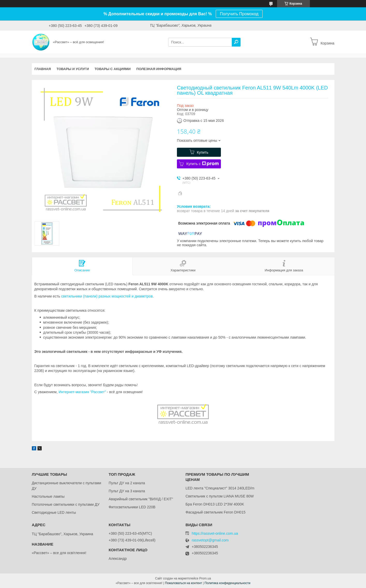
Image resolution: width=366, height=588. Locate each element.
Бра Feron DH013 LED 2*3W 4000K (215, 504)
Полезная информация (159, 69)
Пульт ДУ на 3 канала (127, 491)
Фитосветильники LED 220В (132, 507)
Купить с (202, 164)
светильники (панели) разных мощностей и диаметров (107, 296)
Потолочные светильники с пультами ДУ (66, 504)
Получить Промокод (239, 14)
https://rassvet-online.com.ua (215, 533)
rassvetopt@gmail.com (210, 540)
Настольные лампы (48, 496)
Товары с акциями (113, 69)
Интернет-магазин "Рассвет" (82, 392)
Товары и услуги (73, 69)
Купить (203, 152)
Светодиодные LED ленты (54, 512)
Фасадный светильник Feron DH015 (215, 512)
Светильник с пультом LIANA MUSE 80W (220, 496)
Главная (43, 69)
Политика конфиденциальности (227, 583)
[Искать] (236, 42)
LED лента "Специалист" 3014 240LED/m (220, 488)
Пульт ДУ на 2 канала (127, 483)
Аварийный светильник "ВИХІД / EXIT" (141, 499)
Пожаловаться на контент (184, 583)
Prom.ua (205, 578)
